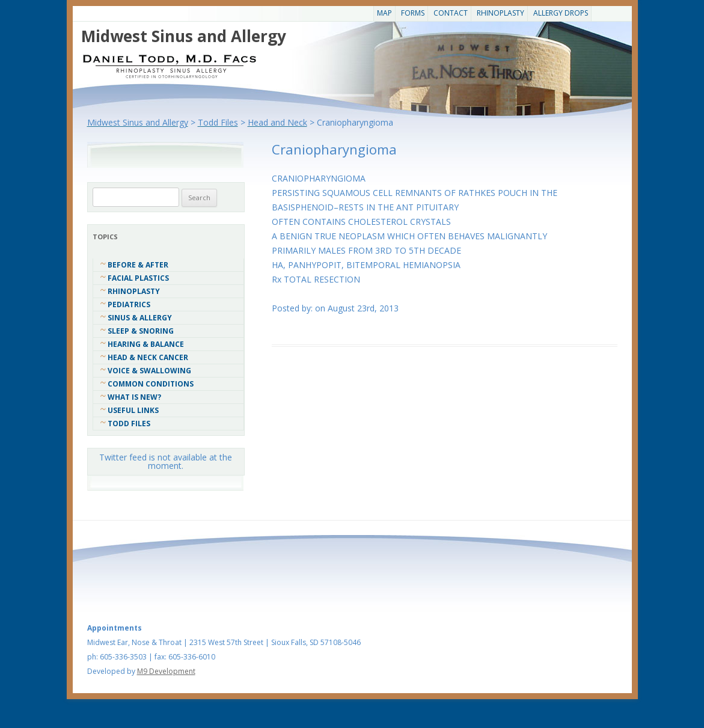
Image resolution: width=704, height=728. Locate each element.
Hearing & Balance (146, 344)
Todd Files (129, 424)
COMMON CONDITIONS (151, 384)
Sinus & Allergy (140, 318)
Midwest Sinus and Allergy (184, 36)
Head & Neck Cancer (148, 357)
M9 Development (166, 671)
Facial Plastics (138, 278)
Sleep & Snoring (141, 331)
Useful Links (133, 410)
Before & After (138, 265)
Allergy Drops (561, 13)
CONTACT (451, 13)
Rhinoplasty (500, 13)
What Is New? (134, 397)
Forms (413, 13)
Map (384, 13)
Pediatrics (129, 304)
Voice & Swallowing (149, 371)
